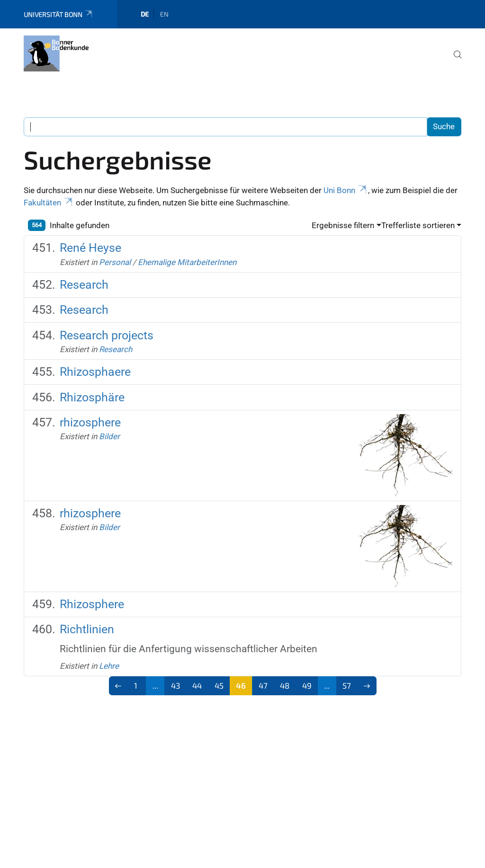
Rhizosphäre (92, 397)
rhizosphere (90, 422)
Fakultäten (49, 203)
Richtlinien (87, 629)
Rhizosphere (92, 604)
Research (84, 285)
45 (219, 685)
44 (197, 685)
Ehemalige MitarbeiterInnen (187, 262)
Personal (115, 262)
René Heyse (90, 248)
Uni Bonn (346, 190)
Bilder (109, 436)
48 (285, 685)
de (145, 14)
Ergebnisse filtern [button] (343, 225)
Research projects (107, 335)
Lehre (109, 666)
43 (175, 685)
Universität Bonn (58, 14)
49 (307, 685)
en (164, 14)
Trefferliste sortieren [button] (418, 225)
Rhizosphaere (95, 372)
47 (263, 685)
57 (347, 685)
